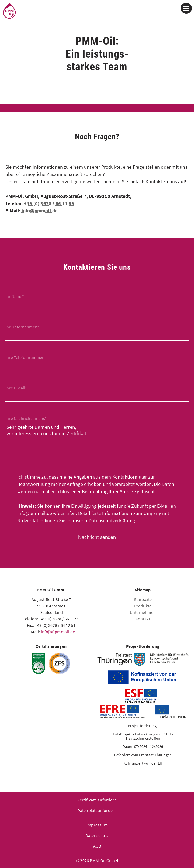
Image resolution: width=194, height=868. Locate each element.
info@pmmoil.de (40, 211)
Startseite (143, 599)
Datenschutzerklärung (112, 521)
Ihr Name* (15, 296)
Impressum (97, 825)
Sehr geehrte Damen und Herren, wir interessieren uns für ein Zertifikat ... (97, 440)
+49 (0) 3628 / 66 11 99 (49, 203)
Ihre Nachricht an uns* (26, 418)
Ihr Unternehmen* (22, 327)
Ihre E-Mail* (16, 388)
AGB (97, 846)
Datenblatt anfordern (97, 810)
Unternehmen (143, 612)
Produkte (143, 606)
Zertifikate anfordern (97, 800)
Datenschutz (97, 835)
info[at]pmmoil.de (58, 632)
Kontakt (143, 619)
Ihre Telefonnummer (25, 357)
